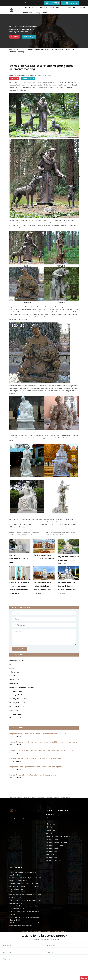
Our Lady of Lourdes (17, 706)
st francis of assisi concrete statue (42, 797)
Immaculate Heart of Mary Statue (22, 687)
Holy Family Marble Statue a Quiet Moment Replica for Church (68, 560)
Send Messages (29, 37)
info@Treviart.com (70, 3)
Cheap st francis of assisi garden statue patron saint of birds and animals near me (43, 742)
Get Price (14, 78)
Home (24, 7)
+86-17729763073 (52, 3)
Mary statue (40, 7)
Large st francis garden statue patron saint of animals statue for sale (38, 734)
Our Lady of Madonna (17, 703)
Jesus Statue (54, 7)
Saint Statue (66, 7)
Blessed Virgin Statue (17, 718)
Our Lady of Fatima (16, 714)
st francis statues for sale (62, 797)
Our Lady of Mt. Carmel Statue (20, 695)
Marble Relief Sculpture (18, 661)
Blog (38, 13)
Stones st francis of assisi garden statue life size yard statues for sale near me (41, 750)
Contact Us (19, 649)
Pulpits (82, 7)
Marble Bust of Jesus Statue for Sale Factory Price (19, 559)
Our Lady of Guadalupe (18, 699)
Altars (75, 7)
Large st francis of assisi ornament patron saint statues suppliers (36, 758)
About (31, 7)
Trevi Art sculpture (15, 736)
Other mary (14, 710)
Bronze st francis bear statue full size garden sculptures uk (33, 775)
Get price (14, 37)
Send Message (28, 78)
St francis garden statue (27, 49)
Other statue (27, 13)
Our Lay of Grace (16, 691)
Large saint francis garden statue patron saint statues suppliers (36, 767)
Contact (45, 13)
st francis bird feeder (23, 797)
